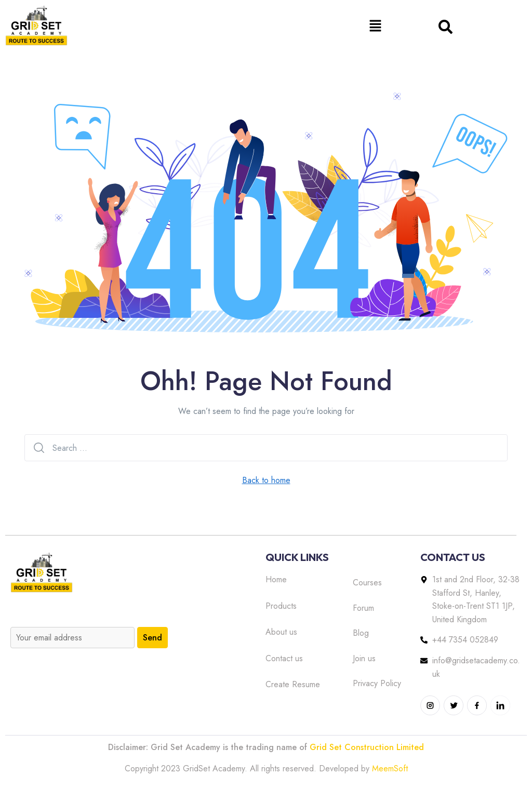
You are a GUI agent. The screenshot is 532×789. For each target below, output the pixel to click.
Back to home (266, 480)
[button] (375, 25)
